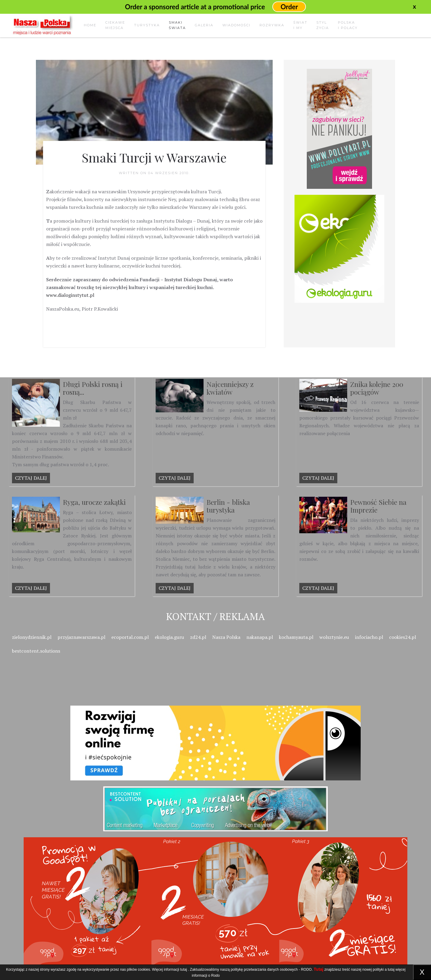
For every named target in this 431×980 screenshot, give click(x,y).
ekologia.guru (169, 637)
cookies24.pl (403, 637)
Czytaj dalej (31, 478)
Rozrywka (272, 25)
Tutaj (318, 969)
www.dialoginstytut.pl (70, 295)
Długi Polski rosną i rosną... (93, 388)
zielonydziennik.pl (32, 637)
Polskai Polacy (348, 25)
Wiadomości (236, 25)
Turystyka (147, 25)
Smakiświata (177, 25)
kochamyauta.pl (296, 637)
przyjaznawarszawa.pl (81, 637)
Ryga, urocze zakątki (94, 502)
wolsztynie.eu (334, 637)
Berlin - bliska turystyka (228, 506)
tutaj (184, 970)
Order (289, 7)
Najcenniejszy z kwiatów (230, 388)
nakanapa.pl (260, 637)
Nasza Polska (226, 637)
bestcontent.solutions (36, 651)
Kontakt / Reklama (215, 616)
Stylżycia (323, 25)
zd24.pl (198, 637)
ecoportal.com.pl (130, 637)
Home (90, 25)
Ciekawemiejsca (115, 25)
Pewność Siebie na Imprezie (378, 506)
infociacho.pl (369, 637)
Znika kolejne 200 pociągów (377, 388)
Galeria (204, 25)
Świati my (300, 25)
